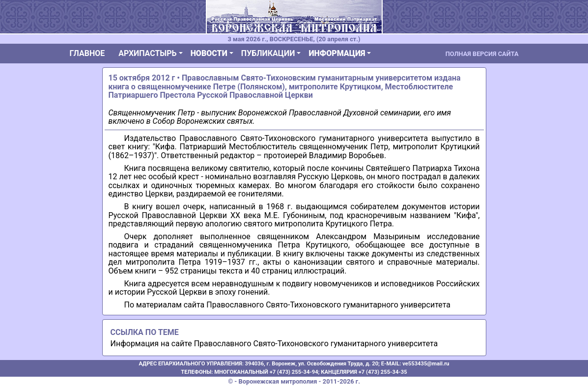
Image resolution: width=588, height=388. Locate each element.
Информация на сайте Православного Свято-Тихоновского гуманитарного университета (274, 344)
